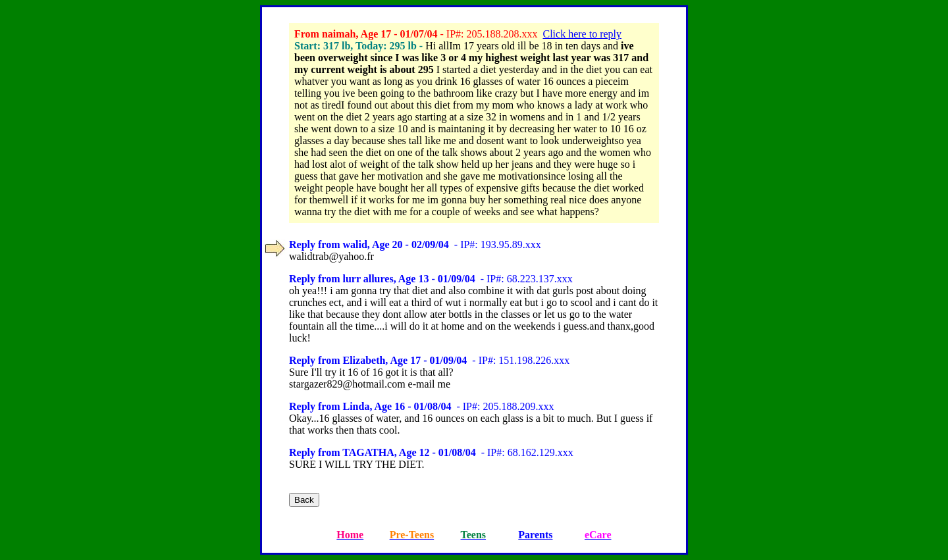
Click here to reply (582, 34)
